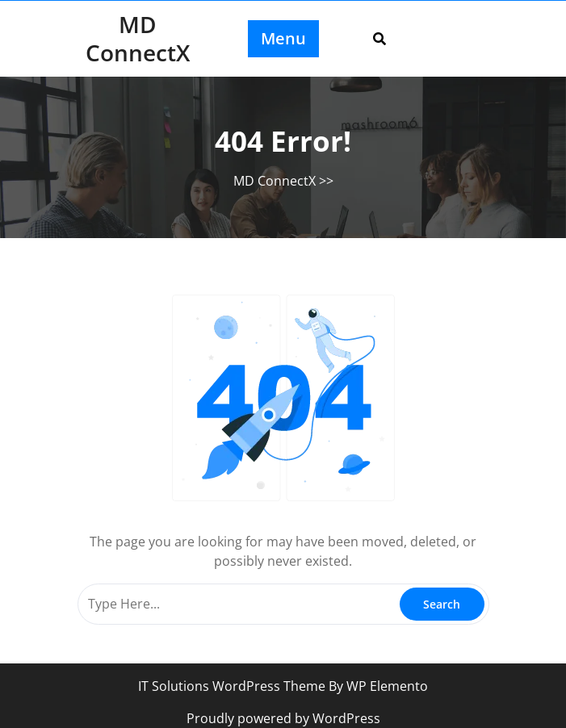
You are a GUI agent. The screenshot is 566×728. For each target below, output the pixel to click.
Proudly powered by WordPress (283, 718)
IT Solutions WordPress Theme (233, 686)
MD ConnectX (138, 38)
